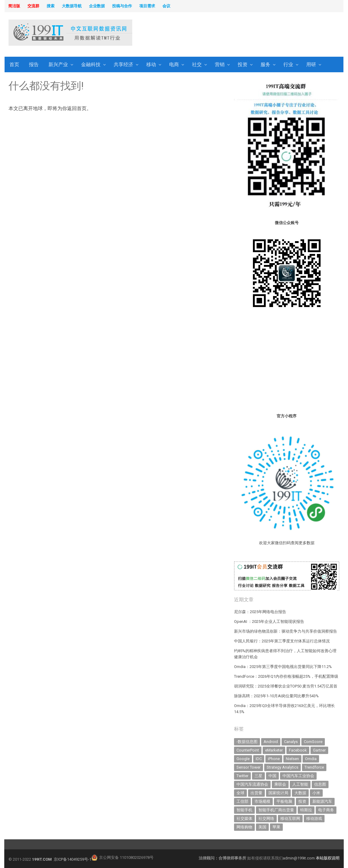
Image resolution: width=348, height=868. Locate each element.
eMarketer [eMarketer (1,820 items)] (274, 750)
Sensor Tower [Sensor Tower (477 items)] (249, 767)
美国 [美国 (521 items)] (262, 827)
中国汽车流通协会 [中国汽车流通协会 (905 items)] (252, 784)
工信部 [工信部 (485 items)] (242, 801)
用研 (311, 64)
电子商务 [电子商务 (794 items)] (326, 810)
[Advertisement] (248, 33)
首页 (14, 64)
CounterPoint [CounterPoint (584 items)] (248, 750)
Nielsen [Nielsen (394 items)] (292, 759)
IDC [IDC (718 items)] (259, 759)
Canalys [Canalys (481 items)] (291, 742)
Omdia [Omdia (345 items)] (311, 759)
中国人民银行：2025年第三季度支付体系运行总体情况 (282, 641)
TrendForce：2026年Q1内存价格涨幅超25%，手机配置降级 (286, 676)
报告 (34, 64)
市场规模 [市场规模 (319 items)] (262, 801)
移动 (151, 64)
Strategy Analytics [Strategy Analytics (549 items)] (282, 767)
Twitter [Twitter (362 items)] (242, 776)
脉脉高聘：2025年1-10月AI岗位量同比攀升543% (276, 696)
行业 (288, 64)
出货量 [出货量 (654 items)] (256, 793)
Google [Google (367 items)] (243, 759)
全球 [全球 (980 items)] (240, 793)
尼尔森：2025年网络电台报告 (260, 612)
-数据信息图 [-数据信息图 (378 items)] (247, 742)
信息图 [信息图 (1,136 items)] (320, 784)
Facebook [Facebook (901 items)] (298, 750)
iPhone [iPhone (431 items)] (274, 759)
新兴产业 (58, 64)
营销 (220, 64)
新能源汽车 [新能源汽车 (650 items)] (322, 801)
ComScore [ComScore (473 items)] (313, 742)
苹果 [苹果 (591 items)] (276, 827)
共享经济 (123, 64)
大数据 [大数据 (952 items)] (300, 793)
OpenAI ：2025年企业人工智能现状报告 (269, 622)
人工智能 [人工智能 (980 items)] (300, 784)
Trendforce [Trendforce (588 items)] (314, 767)
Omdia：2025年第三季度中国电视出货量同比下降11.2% (283, 667)
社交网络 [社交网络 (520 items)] (266, 818)
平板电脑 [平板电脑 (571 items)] (284, 801)
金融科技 (91, 64)
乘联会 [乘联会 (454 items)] (280, 784)
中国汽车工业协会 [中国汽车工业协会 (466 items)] (298, 776)
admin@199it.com (299, 858)
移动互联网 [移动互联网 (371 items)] (290, 818)
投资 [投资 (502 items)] (302, 801)
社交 (197, 64)
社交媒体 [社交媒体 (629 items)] (244, 818)
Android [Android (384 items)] (271, 742)
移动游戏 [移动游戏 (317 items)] (314, 818)
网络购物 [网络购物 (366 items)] (244, 827)
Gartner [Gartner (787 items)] (319, 750)
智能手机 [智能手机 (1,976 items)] (244, 810)
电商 (174, 64)
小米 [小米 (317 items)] (316, 793)
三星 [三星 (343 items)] (258, 776)
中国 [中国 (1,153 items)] (272, 776)
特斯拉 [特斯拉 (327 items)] (306, 810)
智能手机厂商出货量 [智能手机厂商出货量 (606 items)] (276, 810)
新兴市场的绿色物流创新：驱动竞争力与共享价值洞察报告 (286, 631)
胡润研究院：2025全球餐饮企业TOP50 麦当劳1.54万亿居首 (286, 686)
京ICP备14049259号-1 (73, 859)
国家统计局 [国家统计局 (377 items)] (278, 793)
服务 (265, 64)
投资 (243, 64)
